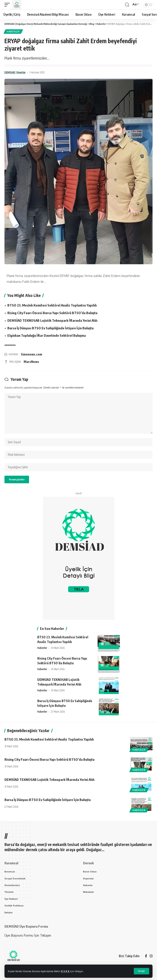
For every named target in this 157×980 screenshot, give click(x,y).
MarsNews (31, 362)
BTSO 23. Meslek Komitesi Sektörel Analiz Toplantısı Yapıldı (52, 305)
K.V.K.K (65, 971)
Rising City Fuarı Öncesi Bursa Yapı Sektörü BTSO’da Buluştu (52, 313)
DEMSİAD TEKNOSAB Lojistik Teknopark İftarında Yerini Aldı (52, 320)
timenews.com (32, 354)
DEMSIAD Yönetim (15, 72)
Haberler (13, 32)
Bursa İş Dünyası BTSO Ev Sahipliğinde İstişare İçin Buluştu (50, 328)
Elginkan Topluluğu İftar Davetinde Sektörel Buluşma (47, 335)
